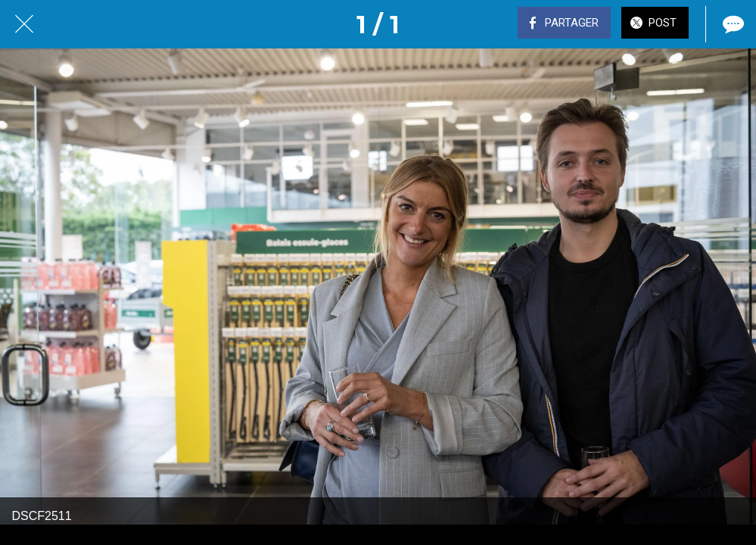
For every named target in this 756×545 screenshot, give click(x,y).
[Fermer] (24, 24)
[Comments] (732, 24)
